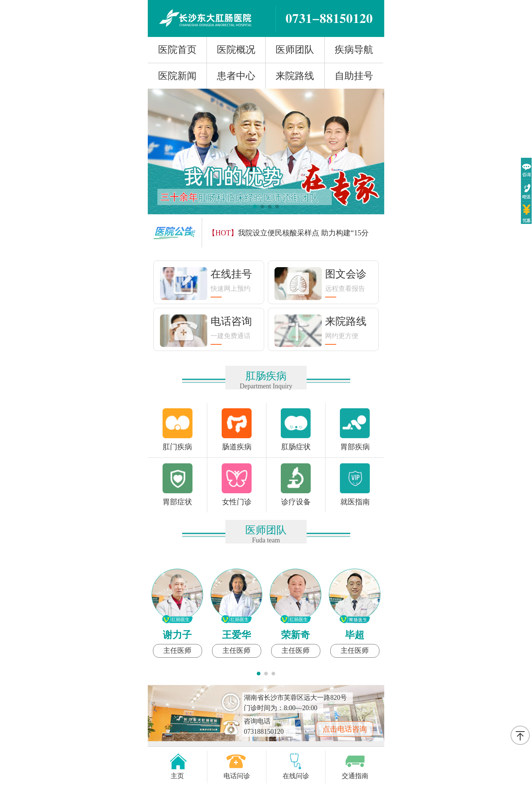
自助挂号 (354, 76)
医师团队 (295, 50)
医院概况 (236, 50)
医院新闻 (177, 76)
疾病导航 (354, 50)
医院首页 (177, 50)
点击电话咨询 (345, 729)
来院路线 (295, 76)
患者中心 (236, 76)
